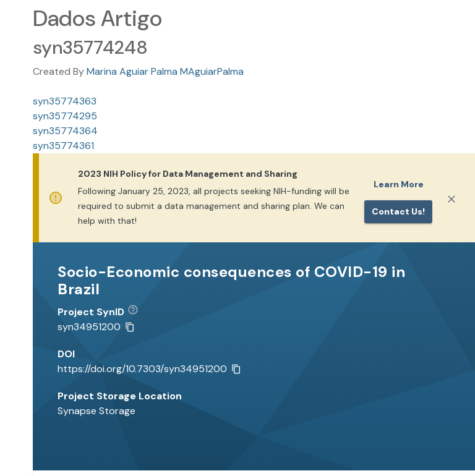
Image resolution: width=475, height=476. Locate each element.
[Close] (451, 199)
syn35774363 (65, 101)
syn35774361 (63, 146)
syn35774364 (65, 131)
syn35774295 (65, 116)
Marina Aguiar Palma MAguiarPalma (165, 71)
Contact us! (398, 211)
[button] (138, 312)
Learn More (399, 184)
